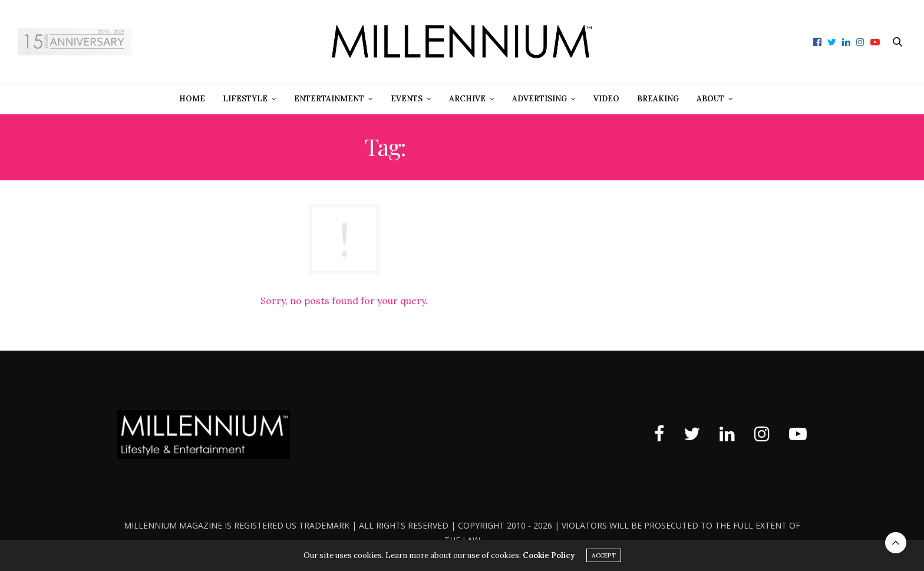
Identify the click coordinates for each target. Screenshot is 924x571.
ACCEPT (604, 555)
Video (606, 99)
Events (407, 99)
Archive (467, 99)
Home (192, 99)
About (710, 99)
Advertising (539, 99)
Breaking (658, 99)
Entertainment (329, 99)
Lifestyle (245, 99)
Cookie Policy (549, 555)
